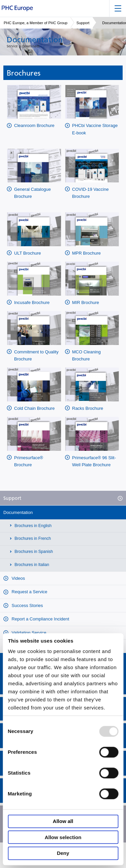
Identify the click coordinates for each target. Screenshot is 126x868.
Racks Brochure (88, 408)
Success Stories (27, 605)
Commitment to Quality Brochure (36, 355)
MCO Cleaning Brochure (87, 355)
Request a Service (29, 592)
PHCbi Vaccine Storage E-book (95, 129)
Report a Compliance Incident (40, 619)
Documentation (18, 512)
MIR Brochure (86, 302)
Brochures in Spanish (33, 552)
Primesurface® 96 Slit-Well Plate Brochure (94, 461)
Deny (63, 853)
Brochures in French (32, 538)
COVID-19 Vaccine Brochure (91, 193)
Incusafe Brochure (32, 302)
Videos (18, 578)
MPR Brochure (87, 253)
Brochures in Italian (31, 565)
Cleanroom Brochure (34, 125)
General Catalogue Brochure (32, 193)
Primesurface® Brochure (29, 461)
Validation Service (28, 633)
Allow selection (63, 837)
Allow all (63, 821)
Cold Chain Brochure (34, 408)
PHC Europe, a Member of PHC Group (36, 23)
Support (83, 23)
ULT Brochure (28, 253)
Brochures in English (32, 526)
